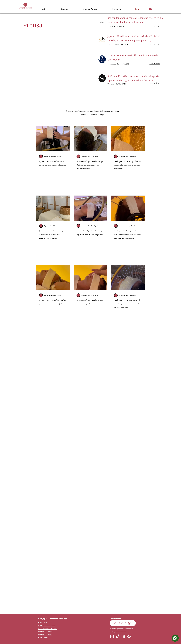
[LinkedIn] (123, 636)
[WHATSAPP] (123, 623)
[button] (150, 8)
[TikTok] (118, 636)
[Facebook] (129, 636)
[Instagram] (112, 636)
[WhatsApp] (175, 638)
